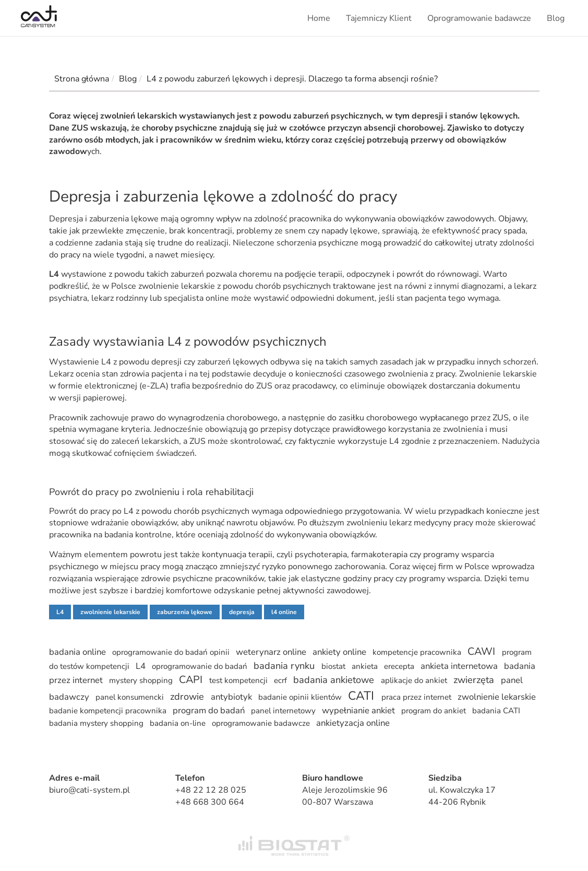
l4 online (284, 612)
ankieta (366, 666)
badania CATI (496, 711)
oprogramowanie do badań (201, 666)
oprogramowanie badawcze (262, 723)
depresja (242, 612)
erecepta (400, 666)
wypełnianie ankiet (359, 710)
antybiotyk (232, 697)
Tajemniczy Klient (379, 18)
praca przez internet (417, 697)
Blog (556, 18)
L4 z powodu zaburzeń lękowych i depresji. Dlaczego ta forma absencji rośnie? (292, 79)
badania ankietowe (335, 680)
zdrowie (188, 697)
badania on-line (179, 723)
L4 (60, 612)
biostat (334, 666)
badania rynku (285, 666)
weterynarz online (272, 652)
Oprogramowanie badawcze (479, 18)
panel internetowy (284, 711)
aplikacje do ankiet (415, 680)
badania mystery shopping (97, 723)
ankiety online (340, 652)
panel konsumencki (131, 697)
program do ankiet (435, 711)
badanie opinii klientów (301, 697)
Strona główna (82, 79)
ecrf (281, 680)
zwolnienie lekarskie (110, 612)
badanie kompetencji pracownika (109, 711)
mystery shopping (142, 680)
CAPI (192, 680)
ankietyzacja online (353, 723)
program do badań (210, 710)
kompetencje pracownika (418, 652)
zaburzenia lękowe (185, 612)
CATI (363, 696)
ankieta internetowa (460, 666)
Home (319, 18)
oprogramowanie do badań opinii (172, 652)
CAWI (483, 651)
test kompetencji (239, 680)
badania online (79, 652)
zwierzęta (475, 680)
